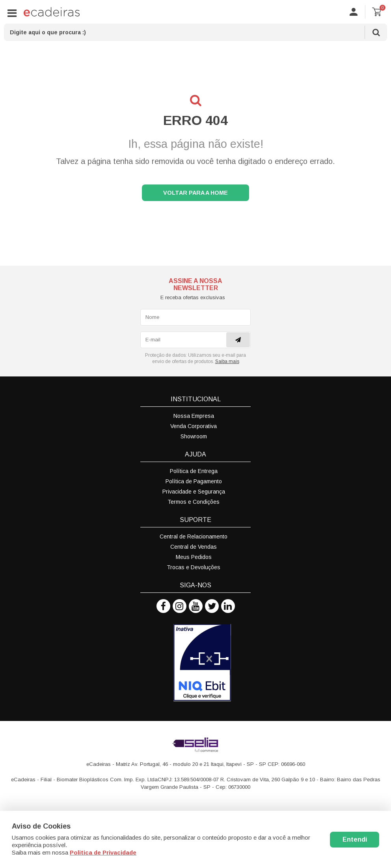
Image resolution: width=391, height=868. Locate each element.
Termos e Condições (194, 504)
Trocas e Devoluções (194, 570)
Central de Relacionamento (194, 539)
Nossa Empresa (194, 418)
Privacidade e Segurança (194, 494)
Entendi (355, 839)
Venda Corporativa (194, 428)
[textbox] (195, 32)
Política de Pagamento (194, 484)
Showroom (194, 439)
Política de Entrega (194, 473)
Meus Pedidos (194, 559)
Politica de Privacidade (103, 852)
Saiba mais (227, 364)
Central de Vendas (194, 549)
